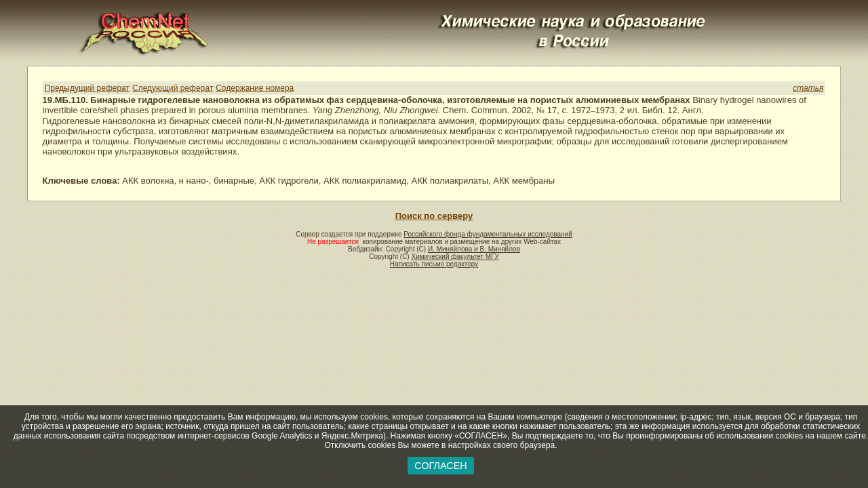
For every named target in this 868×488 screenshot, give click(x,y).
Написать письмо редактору (434, 264)
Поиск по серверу (434, 216)
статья (808, 88)
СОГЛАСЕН (440, 466)
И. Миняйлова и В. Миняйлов (474, 249)
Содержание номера (255, 88)
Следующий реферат (173, 88)
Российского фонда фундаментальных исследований (488, 234)
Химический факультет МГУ (455, 257)
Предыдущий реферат (87, 88)
